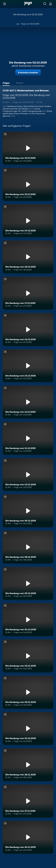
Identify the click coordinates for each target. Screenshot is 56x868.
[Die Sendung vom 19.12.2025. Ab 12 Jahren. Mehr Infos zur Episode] (28, 221)
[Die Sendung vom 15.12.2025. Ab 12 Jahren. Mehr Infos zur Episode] (28, 366)
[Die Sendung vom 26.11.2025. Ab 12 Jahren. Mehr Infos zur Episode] (28, 837)
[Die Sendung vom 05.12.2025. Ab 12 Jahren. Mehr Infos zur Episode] (28, 583)
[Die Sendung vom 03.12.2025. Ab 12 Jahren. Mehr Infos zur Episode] (28, 656)
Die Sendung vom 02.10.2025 (28, 14)
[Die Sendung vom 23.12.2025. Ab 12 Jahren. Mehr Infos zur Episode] (28, 148)
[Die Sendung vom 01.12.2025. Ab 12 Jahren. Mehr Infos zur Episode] (28, 729)
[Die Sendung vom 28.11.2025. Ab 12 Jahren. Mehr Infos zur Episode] (28, 765)
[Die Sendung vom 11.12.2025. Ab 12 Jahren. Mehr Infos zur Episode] (28, 438)
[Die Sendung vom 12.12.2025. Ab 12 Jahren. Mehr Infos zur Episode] (28, 402)
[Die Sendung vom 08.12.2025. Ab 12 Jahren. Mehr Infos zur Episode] (28, 547)
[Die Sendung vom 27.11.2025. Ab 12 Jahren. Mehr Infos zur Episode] (28, 801)
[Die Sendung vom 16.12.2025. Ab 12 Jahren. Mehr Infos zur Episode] (28, 330)
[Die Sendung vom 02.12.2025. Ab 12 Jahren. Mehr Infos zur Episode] (28, 692)
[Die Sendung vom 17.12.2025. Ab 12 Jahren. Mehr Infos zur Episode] (28, 293)
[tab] (7, 83)
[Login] (51, 4)
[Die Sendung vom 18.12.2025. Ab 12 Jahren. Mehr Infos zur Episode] (28, 257)
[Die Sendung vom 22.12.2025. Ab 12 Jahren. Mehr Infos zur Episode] (28, 184)
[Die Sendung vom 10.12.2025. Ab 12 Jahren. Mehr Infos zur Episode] (28, 475)
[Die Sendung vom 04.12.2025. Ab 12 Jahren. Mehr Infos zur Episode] (28, 620)
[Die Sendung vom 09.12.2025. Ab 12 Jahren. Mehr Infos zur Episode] (28, 511)
